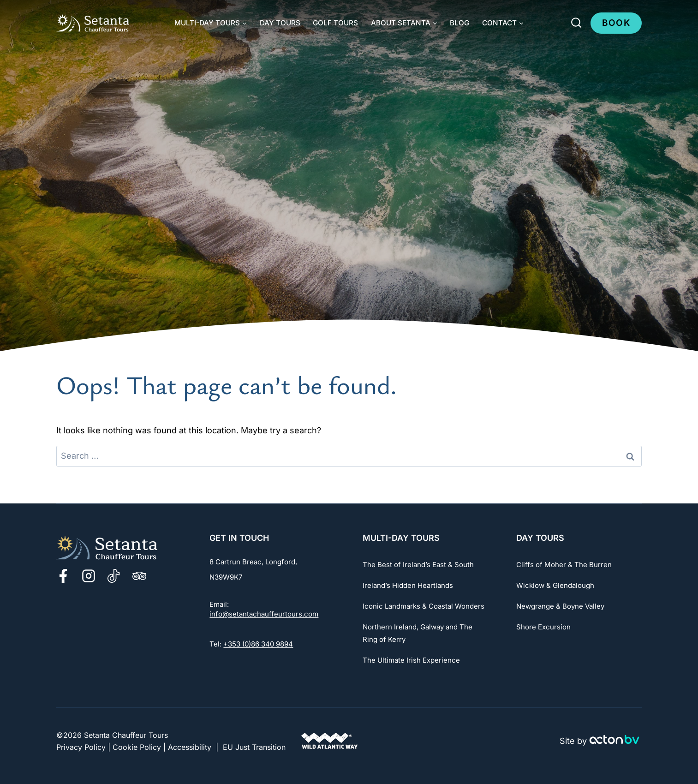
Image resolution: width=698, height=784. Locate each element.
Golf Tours (335, 23)
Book (616, 23)
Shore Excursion (543, 627)
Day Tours (280, 23)
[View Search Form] (576, 23)
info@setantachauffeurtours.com (264, 614)
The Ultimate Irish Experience (411, 660)
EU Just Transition (254, 747)
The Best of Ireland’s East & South (418, 565)
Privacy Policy (81, 747)
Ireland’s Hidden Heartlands (408, 585)
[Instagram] (89, 576)
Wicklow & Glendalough (555, 585)
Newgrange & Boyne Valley (560, 606)
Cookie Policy (137, 747)
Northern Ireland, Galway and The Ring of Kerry (418, 633)
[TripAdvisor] (139, 576)
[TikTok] (114, 576)
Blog (459, 23)
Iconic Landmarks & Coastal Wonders (424, 606)
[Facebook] (63, 576)
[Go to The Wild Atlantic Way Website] (329, 741)
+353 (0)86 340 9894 (258, 644)
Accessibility (190, 747)
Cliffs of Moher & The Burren (564, 565)
